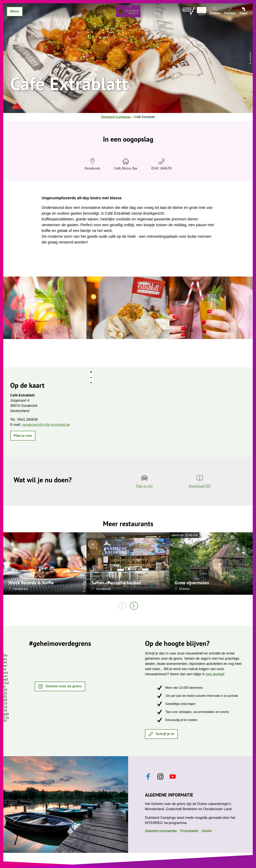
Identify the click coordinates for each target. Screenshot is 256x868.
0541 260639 (161, 168)
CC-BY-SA (84, 585)
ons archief (215, 674)
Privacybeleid (189, 831)
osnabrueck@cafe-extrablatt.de (46, 425)
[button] (23, 436)
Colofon (207, 831)
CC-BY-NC (167, 571)
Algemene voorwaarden (161, 831)
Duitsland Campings (116, 117)
